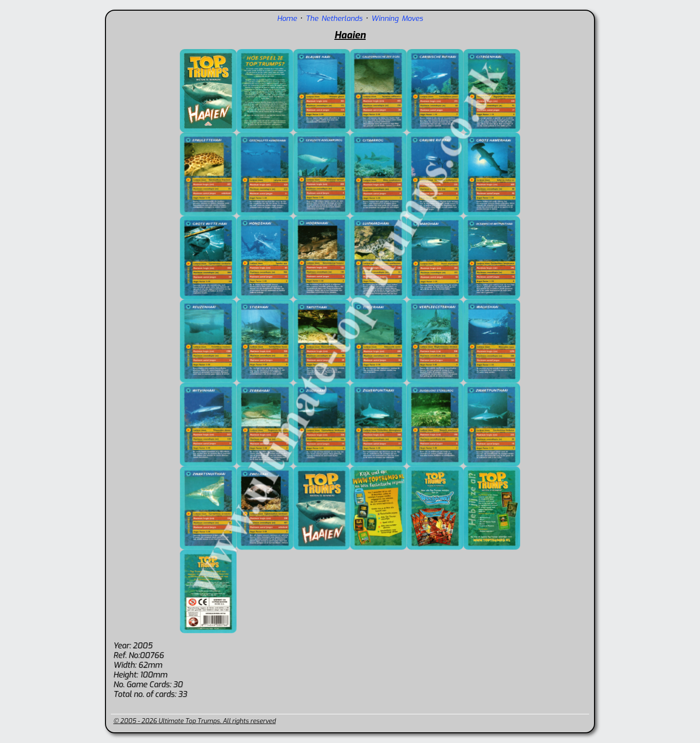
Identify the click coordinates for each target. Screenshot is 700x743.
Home (287, 18)
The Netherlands (334, 18)
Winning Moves (397, 18)
